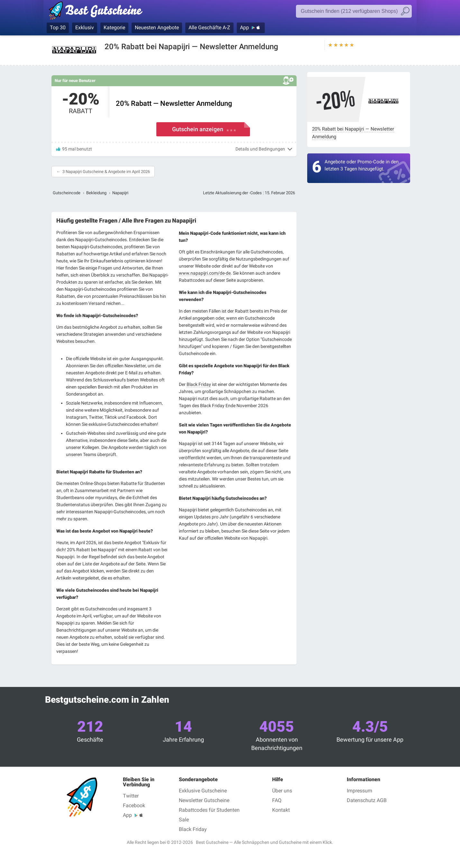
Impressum (359, 791)
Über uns (282, 791)
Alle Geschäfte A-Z (209, 27)
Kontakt (281, 810)
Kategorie (114, 27)
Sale (184, 820)
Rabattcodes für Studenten (209, 810)
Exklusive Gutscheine (203, 791)
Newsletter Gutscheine (204, 800)
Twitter (131, 796)
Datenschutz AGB (367, 800)
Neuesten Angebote (157, 27)
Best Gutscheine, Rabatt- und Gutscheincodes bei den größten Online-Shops (99, 12)
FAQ (277, 800)
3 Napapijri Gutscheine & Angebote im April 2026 (106, 172)
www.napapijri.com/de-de (205, 273)
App (244, 27)
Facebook (134, 805)
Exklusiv (85, 27)
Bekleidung (96, 193)
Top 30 (58, 27)
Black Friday (199, 384)
